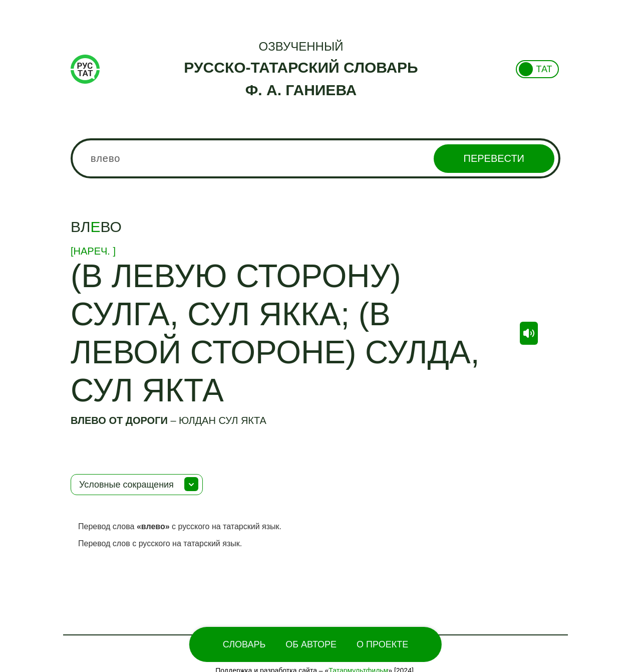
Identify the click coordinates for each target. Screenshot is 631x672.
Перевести (494, 158)
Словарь (244, 644)
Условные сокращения (126, 485)
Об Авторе (311, 644)
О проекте (382, 644)
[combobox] (315, 158)
